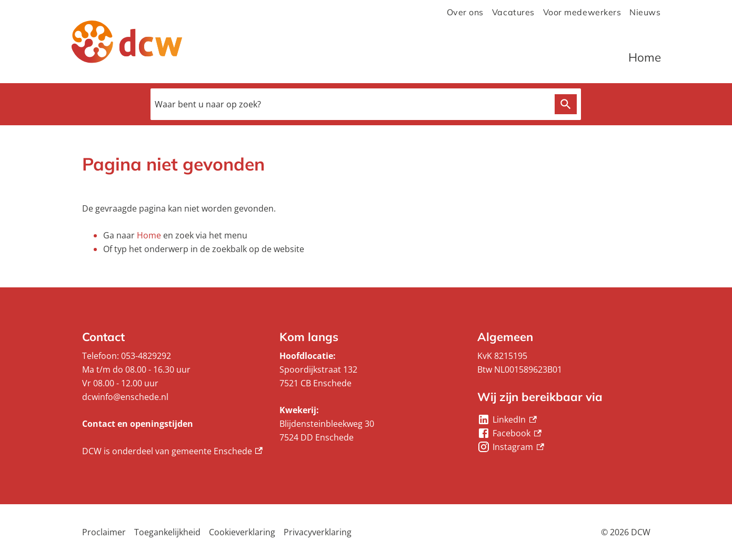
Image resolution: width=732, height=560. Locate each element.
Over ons (465, 12)
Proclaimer (104, 532)
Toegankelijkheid (167, 532)
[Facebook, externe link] (509, 433)
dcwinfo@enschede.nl (125, 397)
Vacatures (513, 12)
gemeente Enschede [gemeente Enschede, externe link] (217, 451)
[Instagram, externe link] (511, 447)
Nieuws (645, 12)
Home (645, 57)
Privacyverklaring (318, 532)
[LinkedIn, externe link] (507, 419)
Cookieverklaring (242, 532)
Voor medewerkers (582, 12)
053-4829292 (146, 356)
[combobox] (366, 104)
